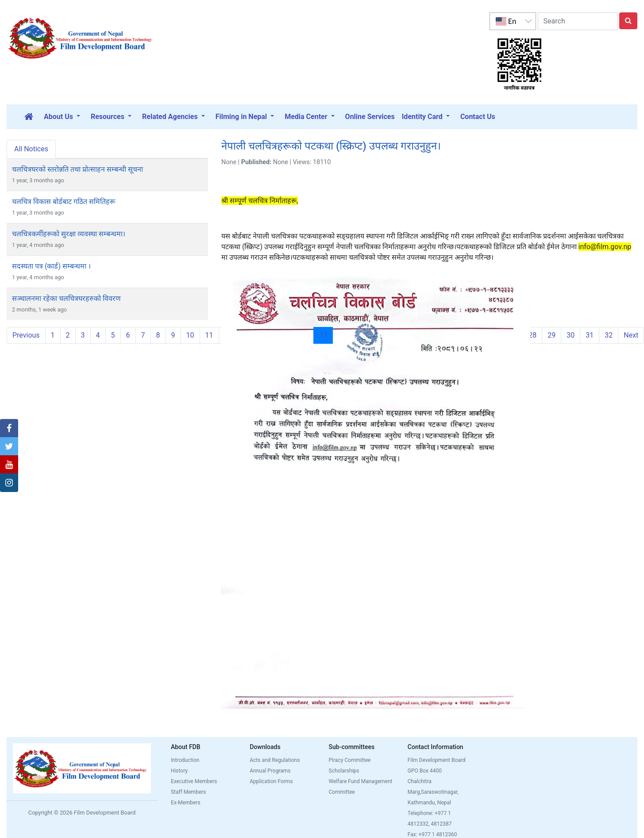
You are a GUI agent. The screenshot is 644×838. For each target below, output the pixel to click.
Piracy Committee (350, 760)
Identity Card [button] (423, 117)
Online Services (370, 117)
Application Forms (271, 781)
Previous (26, 335)
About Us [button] (59, 117)
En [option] (506, 21)
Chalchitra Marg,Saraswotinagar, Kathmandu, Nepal (433, 792)
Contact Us (478, 117)
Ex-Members (186, 803)
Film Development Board (437, 760)
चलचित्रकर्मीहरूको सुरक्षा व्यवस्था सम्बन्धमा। (69, 234)
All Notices (31, 149)
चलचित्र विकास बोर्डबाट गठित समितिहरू (64, 202)
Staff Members (189, 792)
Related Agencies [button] (171, 117)
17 (326, 335)
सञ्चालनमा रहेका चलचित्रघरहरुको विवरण (66, 298)
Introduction (185, 760)
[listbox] (513, 21)
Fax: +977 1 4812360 (432, 834)
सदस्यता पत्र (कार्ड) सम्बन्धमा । (51, 266)
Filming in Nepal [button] (242, 117)
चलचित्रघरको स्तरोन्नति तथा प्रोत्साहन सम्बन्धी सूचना (77, 169)
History (179, 771)
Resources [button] (108, 117)
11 (209, 335)
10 (190, 335)
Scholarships (344, 771)
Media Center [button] (307, 117)
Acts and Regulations (275, 760)
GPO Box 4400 (425, 771)
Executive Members (194, 781)
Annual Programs (270, 771)
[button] (9, 428)
